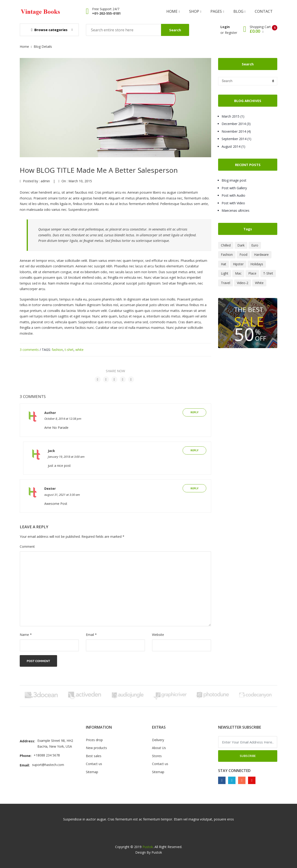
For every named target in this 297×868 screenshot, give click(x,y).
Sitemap (92, 772)
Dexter (50, 489)
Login (225, 27)
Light (225, 273)
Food (243, 255)
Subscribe (248, 756)
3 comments (29, 350)
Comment (27, 546)
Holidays (257, 264)
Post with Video (233, 203)
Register (231, 33)
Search (175, 30)
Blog (239, 11)
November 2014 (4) (236, 131)
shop (195, 11)
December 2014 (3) (236, 124)
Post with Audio (233, 195)
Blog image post (234, 180)
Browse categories (49, 30)
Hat (224, 264)
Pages (217, 11)
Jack (51, 451)
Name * (26, 635)
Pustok (148, 847)
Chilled (226, 245)
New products (96, 748)
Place (252, 273)
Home (173, 11)
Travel (226, 283)
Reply (194, 412)
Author (50, 413)
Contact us (94, 764)
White (259, 283)
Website (158, 635)
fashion (57, 350)
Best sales (94, 756)
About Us (159, 748)
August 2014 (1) (233, 146)
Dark (241, 245)
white (79, 350)
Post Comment (38, 661)
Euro (255, 245)
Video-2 (243, 283)
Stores (157, 756)
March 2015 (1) (233, 116)
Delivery (158, 740)
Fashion (227, 255)
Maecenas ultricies (236, 210)
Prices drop (94, 740)
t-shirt (69, 350)
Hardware (261, 255)
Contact (264, 11)
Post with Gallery (234, 188)
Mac (238, 273)
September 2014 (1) (236, 139)
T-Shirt (268, 273)
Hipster (238, 264)
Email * (91, 635)
